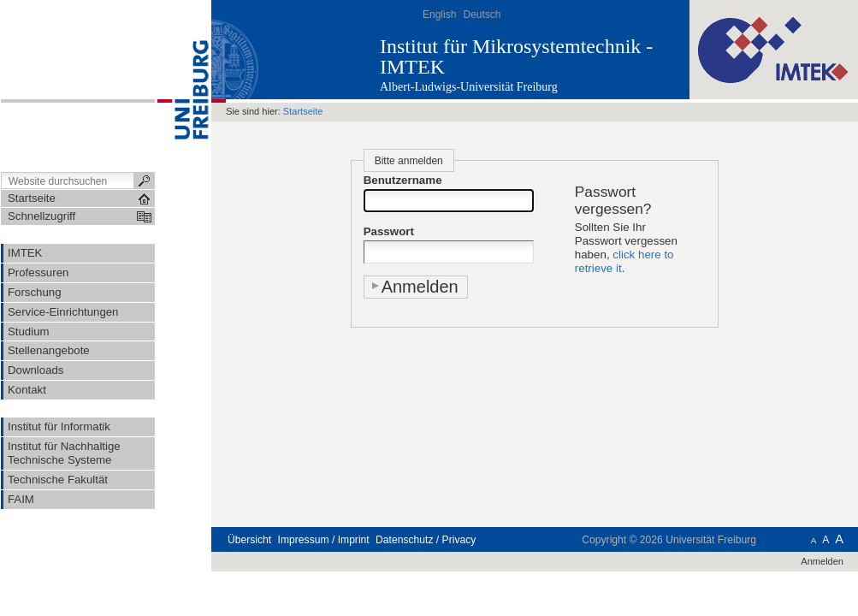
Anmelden (822, 561)
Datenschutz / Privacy (426, 540)
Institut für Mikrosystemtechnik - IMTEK (516, 56)
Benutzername (403, 180)
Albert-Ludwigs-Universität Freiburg (469, 87)
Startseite (303, 111)
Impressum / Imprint (324, 540)
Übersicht (249, 540)
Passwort (389, 231)
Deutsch (482, 15)
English (439, 15)
